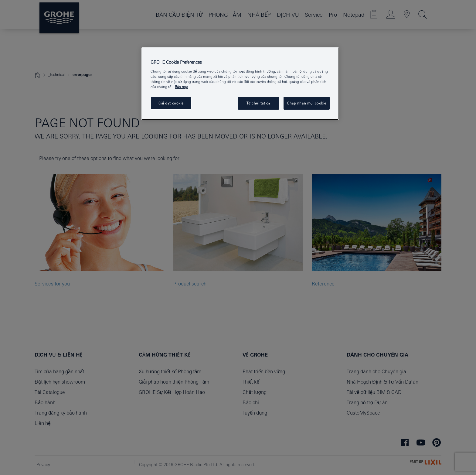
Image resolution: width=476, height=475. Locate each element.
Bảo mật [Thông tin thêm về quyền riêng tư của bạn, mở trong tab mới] (181, 87)
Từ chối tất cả (258, 103)
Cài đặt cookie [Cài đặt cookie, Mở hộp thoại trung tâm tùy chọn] (171, 103)
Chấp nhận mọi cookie (307, 103)
